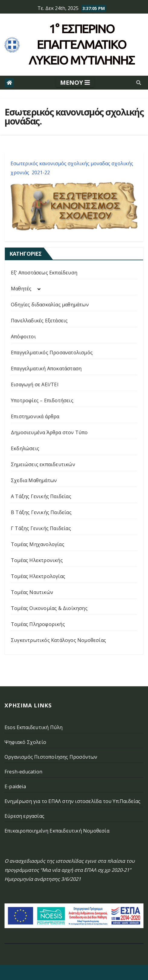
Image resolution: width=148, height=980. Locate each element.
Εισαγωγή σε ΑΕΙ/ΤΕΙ (35, 384)
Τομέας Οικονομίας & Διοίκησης (49, 608)
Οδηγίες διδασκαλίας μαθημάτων (50, 305)
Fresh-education (23, 772)
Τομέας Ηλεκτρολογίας (38, 576)
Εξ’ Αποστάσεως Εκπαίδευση (44, 273)
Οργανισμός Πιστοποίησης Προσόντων (51, 757)
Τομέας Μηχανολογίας (38, 544)
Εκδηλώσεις (25, 448)
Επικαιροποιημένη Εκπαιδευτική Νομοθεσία (57, 831)
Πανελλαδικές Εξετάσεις (39, 321)
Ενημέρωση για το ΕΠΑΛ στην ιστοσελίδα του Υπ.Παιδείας (73, 801)
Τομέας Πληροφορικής (38, 624)
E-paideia (15, 786)
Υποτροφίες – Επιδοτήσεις (42, 400)
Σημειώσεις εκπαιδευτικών (43, 464)
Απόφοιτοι (23, 337)
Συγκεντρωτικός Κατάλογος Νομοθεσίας (58, 640)
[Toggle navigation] (75, 83)
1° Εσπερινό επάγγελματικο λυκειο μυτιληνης (82, 44)
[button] (139, 83)
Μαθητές (21, 289)
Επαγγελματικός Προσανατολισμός (52, 352)
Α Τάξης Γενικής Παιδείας (41, 496)
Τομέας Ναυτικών (32, 592)
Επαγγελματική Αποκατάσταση (46, 368)
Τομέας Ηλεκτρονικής (37, 560)
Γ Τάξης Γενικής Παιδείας (41, 528)
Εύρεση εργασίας (24, 816)
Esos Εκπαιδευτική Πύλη (34, 727)
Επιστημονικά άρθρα (35, 416)
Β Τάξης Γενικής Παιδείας (41, 512)
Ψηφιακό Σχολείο (25, 742)
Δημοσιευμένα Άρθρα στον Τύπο (49, 432)
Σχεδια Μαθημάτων (34, 480)
